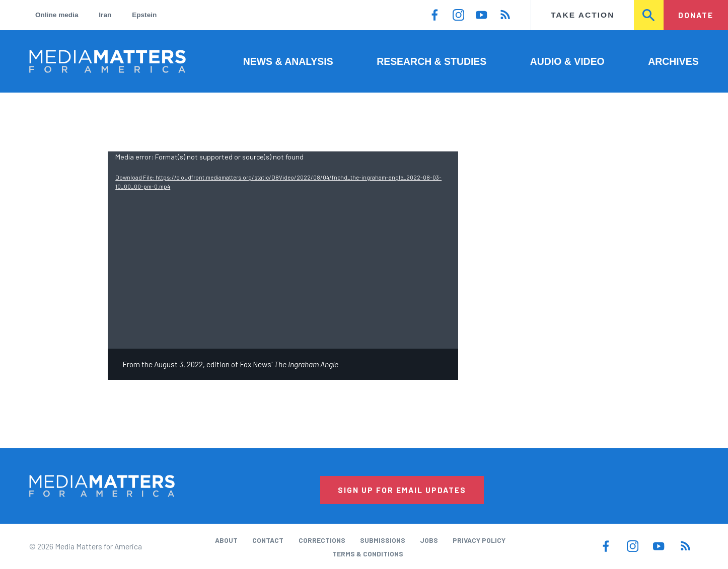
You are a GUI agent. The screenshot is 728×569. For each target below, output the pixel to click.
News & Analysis (288, 61)
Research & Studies (431, 61)
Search (649, 15)
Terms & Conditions (368, 554)
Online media (57, 15)
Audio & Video (567, 61)
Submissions (383, 540)
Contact (268, 540)
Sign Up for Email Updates (402, 490)
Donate (696, 15)
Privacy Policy (479, 540)
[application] (283, 250)
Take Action (583, 15)
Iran (105, 15)
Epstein (144, 15)
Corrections (322, 540)
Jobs (429, 540)
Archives (673, 61)
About (226, 540)
